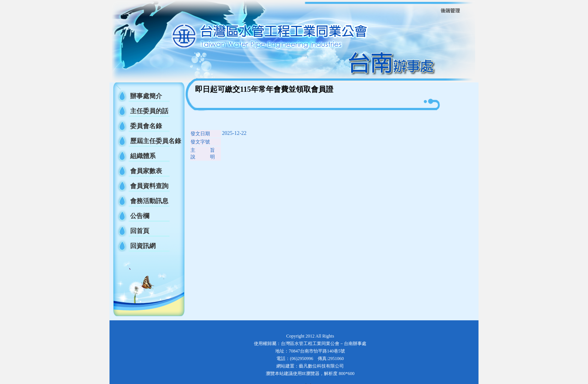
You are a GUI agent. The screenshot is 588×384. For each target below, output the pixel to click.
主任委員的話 (149, 111)
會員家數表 (146, 171)
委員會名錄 (146, 126)
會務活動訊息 (149, 201)
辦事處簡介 (146, 96)
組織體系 (143, 156)
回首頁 (140, 231)
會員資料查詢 (149, 186)
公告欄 (140, 216)
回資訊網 (143, 246)
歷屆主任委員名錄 (156, 141)
